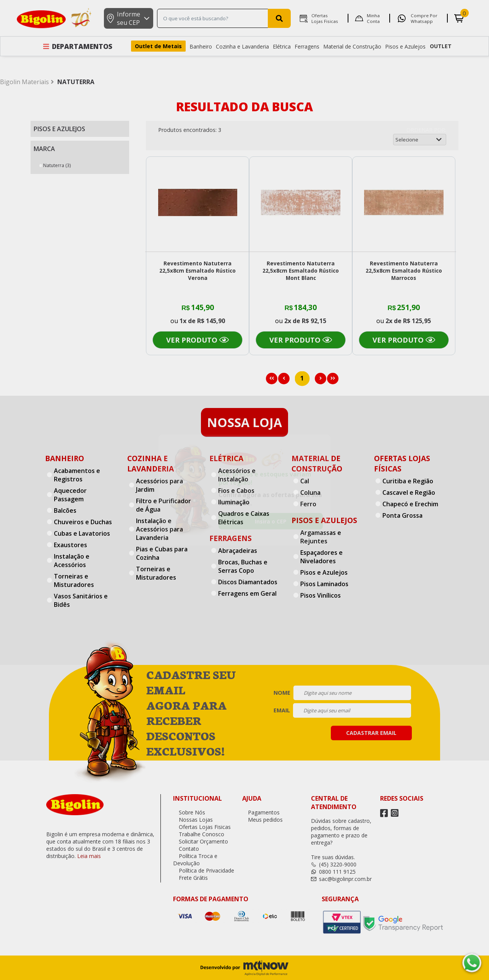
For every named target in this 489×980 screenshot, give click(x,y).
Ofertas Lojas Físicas (402, 463)
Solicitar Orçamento (201, 841)
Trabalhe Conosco (199, 834)
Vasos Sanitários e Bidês (81, 600)
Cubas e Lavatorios (82, 533)
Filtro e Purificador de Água (164, 505)
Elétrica (282, 46)
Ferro (308, 504)
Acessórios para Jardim (159, 485)
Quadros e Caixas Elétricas (244, 518)
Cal (305, 481)
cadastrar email (371, 733)
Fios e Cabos (236, 491)
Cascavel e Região (409, 492)
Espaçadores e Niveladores (321, 557)
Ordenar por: (426, 130)
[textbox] (206, 18)
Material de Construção (352, 46)
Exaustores (70, 545)
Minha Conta (364, 18)
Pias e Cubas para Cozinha (162, 553)
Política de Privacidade (204, 870)
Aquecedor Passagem (70, 495)
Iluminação (234, 502)
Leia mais (89, 856)
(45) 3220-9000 (334, 864)
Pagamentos (261, 812)
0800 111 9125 (333, 872)
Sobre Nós (189, 812)
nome (282, 693)
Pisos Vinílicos (321, 595)
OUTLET (441, 46)
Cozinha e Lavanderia (242, 46)
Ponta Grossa (402, 515)
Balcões (65, 510)
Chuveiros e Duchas (83, 522)
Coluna (310, 492)
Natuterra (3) (57, 165)
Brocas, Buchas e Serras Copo (243, 566)
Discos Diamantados (248, 582)
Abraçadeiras (238, 551)
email (282, 710)
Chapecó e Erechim (410, 504)
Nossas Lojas (193, 820)
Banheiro (201, 46)
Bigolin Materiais (24, 82)
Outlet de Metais (158, 46)
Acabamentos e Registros (77, 475)
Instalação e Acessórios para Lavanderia (159, 529)
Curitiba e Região (408, 481)
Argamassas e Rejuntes (321, 537)
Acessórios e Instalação (237, 475)
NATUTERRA (76, 82)
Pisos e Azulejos (405, 46)
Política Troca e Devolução (195, 860)
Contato (186, 849)
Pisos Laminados (324, 584)
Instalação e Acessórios (72, 561)
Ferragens (307, 46)
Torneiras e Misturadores (74, 580)
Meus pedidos (262, 820)
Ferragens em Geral (247, 593)
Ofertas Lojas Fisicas (316, 18)
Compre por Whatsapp (415, 18)
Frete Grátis (190, 878)
